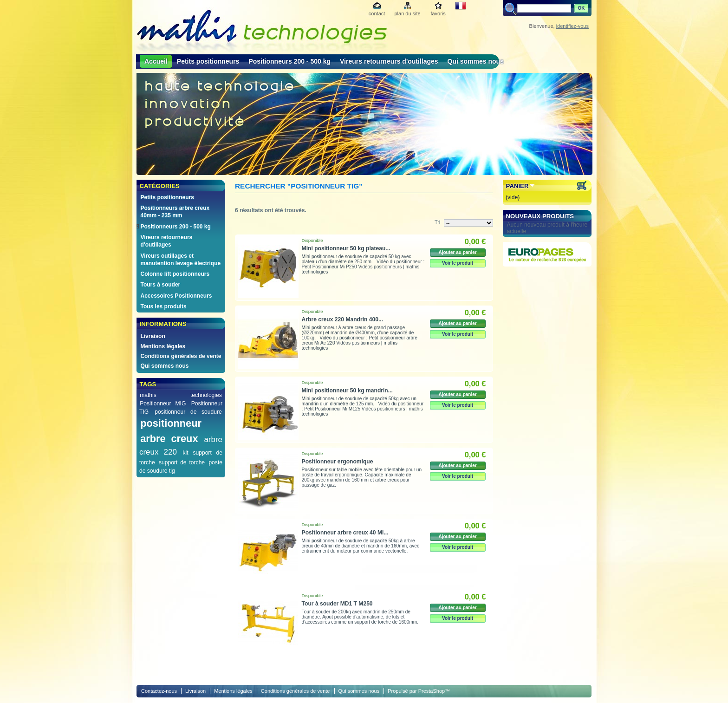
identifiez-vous (572, 26)
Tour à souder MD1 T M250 (337, 604)
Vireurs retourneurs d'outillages (389, 61)
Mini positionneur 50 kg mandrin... (347, 391)
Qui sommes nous (476, 61)
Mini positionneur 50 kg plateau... (346, 248)
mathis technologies (181, 395)
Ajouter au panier (457, 252)
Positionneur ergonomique (338, 462)
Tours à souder (160, 285)
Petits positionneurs (208, 61)
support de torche (182, 462)
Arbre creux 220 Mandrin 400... (342, 319)
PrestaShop (432, 691)
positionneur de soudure (188, 412)
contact (377, 13)
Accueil (156, 61)
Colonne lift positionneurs (175, 274)
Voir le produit (458, 263)
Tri (437, 222)
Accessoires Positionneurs (176, 296)
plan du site (407, 13)
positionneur (171, 423)
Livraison (153, 336)
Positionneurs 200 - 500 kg (289, 61)
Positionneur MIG (163, 404)
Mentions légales (163, 346)
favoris (438, 13)
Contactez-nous (159, 691)
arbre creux (169, 439)
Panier (517, 186)
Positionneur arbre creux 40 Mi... (345, 533)
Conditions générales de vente (181, 356)
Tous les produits (163, 306)
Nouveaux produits (540, 216)
